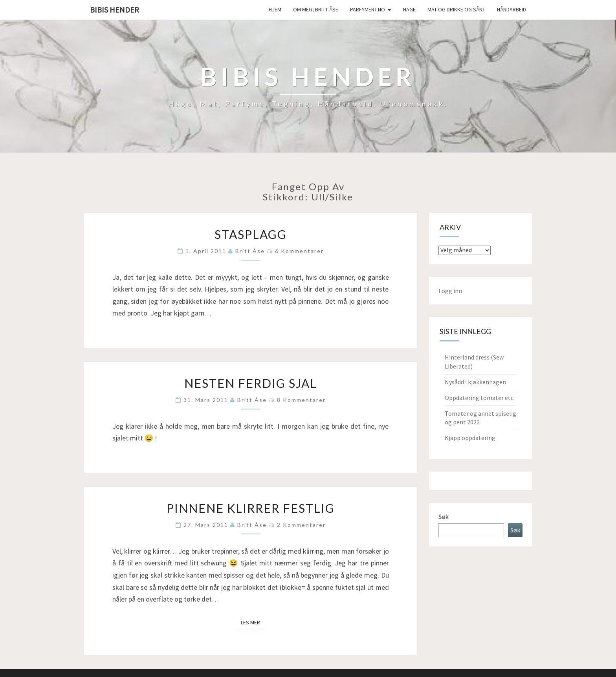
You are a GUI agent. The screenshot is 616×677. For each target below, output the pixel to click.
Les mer (253, 622)
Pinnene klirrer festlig (251, 508)
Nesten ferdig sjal (251, 383)
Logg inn (450, 291)
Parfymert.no (368, 9)
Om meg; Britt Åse (316, 9)
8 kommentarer (301, 400)
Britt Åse (250, 251)
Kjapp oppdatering (470, 438)
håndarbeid (511, 9)
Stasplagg (251, 234)
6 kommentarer (299, 251)
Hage (409, 9)
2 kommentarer (301, 525)
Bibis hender (115, 10)
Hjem (275, 9)
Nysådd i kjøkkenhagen (475, 382)
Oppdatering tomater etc (479, 398)
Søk (443, 517)
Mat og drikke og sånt (456, 9)
